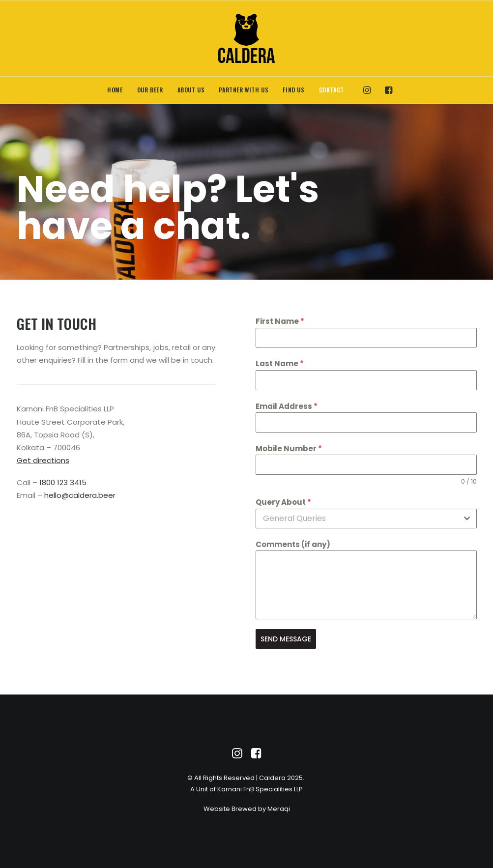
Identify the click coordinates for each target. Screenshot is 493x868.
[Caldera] (246, 38)
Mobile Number (289, 448)
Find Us (293, 90)
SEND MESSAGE (286, 639)
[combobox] (366, 519)
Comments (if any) (293, 544)
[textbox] (357, 519)
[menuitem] (115, 90)
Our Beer (150, 90)
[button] (369, 90)
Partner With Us (244, 90)
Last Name (280, 363)
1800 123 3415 (63, 482)
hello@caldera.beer (80, 495)
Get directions (43, 460)
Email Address (287, 406)
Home (115, 90)
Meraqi (279, 809)
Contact (332, 90)
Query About (283, 502)
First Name (280, 321)
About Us (191, 90)
